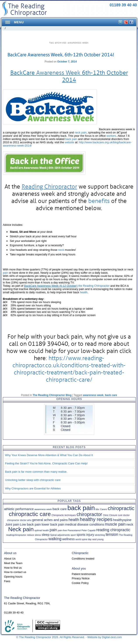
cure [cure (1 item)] (120, 515)
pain (5, 273)
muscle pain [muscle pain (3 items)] (115, 524)
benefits (99, 201)
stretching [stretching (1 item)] (100, 535)
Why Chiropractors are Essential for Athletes (33, 488)
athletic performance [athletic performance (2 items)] (19, 509)
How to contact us (15, 572)
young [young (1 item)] (100, 539)
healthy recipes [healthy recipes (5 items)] (96, 519)
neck (61, 250)
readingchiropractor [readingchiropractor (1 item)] (16, 535)
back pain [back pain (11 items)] (81, 508)
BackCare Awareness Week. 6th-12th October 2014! (61, 55)
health (84, 292)
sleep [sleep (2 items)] (46, 535)
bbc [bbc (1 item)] (97, 509)
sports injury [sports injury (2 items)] (85, 535)
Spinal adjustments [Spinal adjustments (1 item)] (60, 535)
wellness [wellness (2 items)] (68, 539)
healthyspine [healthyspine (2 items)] (122, 520)
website (70, 142)
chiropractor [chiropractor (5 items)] (89, 514)
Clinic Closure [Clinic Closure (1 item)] (110, 515)
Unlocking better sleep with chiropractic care (33, 480)
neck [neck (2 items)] (130, 524)
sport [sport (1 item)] (73, 535)
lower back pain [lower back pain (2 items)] (53, 524)
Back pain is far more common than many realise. (36, 472)
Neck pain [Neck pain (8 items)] (21, 529)
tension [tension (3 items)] (112, 534)
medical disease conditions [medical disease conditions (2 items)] (85, 524)
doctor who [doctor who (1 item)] (26, 520)
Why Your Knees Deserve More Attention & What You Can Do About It (49, 455)
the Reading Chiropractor (94, 286)
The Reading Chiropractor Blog (52, 395)
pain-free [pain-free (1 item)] (62, 530)
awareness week (93, 395)
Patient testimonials (84, 574)
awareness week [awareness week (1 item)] (43, 509)
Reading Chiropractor (49, 187)
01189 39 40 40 (123, 5)
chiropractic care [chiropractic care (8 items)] (30, 514)
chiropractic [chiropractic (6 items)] (121, 508)
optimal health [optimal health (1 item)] (42, 530)
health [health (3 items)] (74, 520)
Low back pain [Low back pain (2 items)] (30, 524)
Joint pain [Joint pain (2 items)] (12, 524)
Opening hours (13, 577)
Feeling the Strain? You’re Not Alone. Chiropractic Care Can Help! (46, 463)
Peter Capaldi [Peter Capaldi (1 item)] (89, 530)
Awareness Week (58, 73)
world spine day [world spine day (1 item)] (83, 539)
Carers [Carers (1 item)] (103, 509)
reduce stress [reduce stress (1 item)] (34, 535)
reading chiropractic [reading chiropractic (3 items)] (113, 530)
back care (111, 395)
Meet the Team (13, 563)
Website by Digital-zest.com (105, 637)
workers (111, 136)
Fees (7, 581)
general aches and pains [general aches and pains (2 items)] (50, 520)
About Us (10, 559)
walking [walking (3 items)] (55, 539)
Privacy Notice (81, 578)
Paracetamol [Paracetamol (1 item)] (74, 530)
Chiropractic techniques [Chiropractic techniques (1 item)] (64, 515)
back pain (71, 139)
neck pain (81, 132)
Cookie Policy (80, 583)
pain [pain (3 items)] (53, 530)
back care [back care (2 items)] (60, 509)
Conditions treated (83, 559)
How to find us (13, 568)
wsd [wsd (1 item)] (94, 539)
